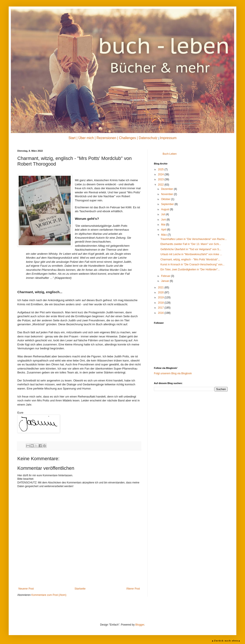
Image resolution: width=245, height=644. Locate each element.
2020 (161, 292)
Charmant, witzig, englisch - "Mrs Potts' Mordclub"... (190, 260)
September (168, 204)
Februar (166, 276)
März (164, 235)
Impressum (168, 138)
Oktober (166, 199)
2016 (161, 313)
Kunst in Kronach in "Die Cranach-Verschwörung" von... (192, 264)
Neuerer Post (26, 589)
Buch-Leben (170, 154)
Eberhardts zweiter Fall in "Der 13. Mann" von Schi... (191, 244)
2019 (161, 297)
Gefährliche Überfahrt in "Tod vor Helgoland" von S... (191, 249)
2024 (161, 174)
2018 (161, 303)
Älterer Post (133, 589)
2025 (161, 169)
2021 (161, 287)
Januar (165, 281)
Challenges (127, 138)
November (167, 194)
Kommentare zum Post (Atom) (49, 595)
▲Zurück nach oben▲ (226, 641)
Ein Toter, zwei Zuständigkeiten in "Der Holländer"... (190, 269)
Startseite (80, 589)
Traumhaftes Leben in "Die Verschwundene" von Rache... (194, 239)
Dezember (167, 189)
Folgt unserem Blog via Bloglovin (173, 373)
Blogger (140, 625)
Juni (164, 220)
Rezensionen (106, 138)
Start (72, 138)
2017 (161, 308)
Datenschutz (148, 138)
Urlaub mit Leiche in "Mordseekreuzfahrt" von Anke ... (191, 254)
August (166, 209)
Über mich (86, 138)
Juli (163, 214)
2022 (161, 185)
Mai (164, 225)
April (164, 230)
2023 (161, 179)
